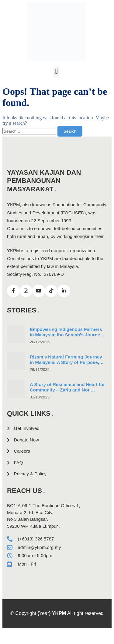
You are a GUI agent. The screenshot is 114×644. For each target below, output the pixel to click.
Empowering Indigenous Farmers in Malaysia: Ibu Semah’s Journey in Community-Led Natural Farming (68, 335)
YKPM (59, 613)
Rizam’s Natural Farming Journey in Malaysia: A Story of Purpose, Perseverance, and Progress (66, 363)
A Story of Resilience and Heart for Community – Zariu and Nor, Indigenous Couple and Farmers (67, 390)
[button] (56, 72)
